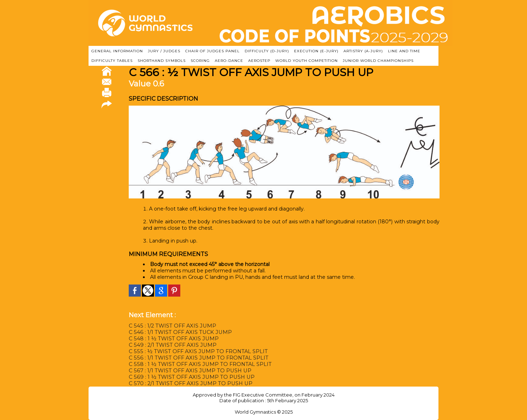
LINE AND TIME (404, 51)
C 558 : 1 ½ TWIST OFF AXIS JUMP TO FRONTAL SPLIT (198, 364)
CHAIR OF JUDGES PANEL (212, 51)
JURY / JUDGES (164, 51)
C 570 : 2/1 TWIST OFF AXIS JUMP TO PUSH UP (188, 383)
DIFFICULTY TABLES (112, 61)
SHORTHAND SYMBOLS (162, 61)
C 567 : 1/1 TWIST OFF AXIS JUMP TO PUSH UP (188, 371)
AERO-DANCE (229, 61)
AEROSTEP (259, 61)
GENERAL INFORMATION (117, 51)
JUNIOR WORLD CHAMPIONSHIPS (378, 61)
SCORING (200, 61)
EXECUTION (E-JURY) (316, 51)
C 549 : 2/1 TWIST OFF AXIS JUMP (171, 345)
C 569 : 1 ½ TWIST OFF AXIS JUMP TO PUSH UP (189, 377)
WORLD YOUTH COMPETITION (307, 61)
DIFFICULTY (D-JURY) (267, 51)
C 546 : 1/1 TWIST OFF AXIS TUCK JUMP (178, 332)
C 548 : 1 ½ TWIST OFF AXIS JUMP (172, 339)
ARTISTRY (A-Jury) (363, 51)
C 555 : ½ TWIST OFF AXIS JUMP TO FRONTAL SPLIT (195, 351)
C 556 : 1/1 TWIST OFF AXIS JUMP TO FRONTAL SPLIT (196, 358)
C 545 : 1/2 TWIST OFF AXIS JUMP (171, 326)
